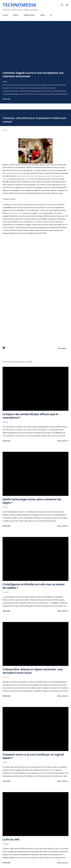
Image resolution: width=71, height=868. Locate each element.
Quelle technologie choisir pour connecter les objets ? (32, 501)
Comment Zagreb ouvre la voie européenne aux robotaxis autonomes (33, 74)
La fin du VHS (11, 839)
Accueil (5, 15)
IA (51, 15)
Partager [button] (6, 99)
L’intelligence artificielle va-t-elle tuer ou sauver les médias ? (34, 586)
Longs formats (29, 15)
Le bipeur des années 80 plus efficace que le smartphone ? (30, 416)
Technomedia (19, 5)
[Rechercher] (62, 4)
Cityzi (27, 179)
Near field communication (12, 173)
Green (43, 15)
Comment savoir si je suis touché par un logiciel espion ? (33, 756)
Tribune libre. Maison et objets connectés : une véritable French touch (33, 671)
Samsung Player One (15, 213)
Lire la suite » (63, 441)
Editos (16, 15)
